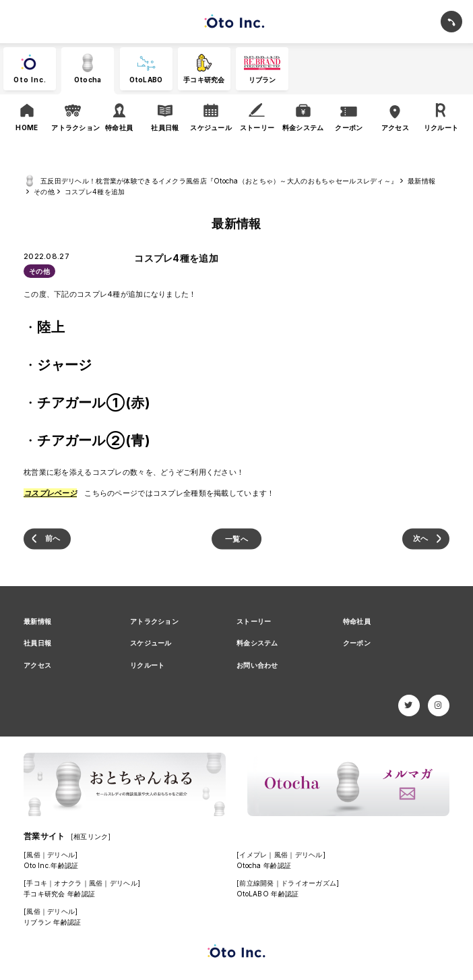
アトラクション (154, 621)
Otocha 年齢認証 (264, 865)
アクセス (37, 665)
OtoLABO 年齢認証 (267, 894)
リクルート (147, 665)
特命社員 (357, 621)
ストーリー (254, 621)
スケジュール (151, 643)
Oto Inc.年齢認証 (51, 865)
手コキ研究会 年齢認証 (59, 894)
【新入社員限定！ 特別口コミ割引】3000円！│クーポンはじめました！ (47, 539)
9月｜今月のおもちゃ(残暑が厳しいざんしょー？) (426, 539)
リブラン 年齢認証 (53, 922)
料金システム (257, 643)
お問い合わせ (257, 665)
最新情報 (37, 621)
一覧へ (236, 538)
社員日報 (37, 643)
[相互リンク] (91, 836)
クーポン (357, 643)
